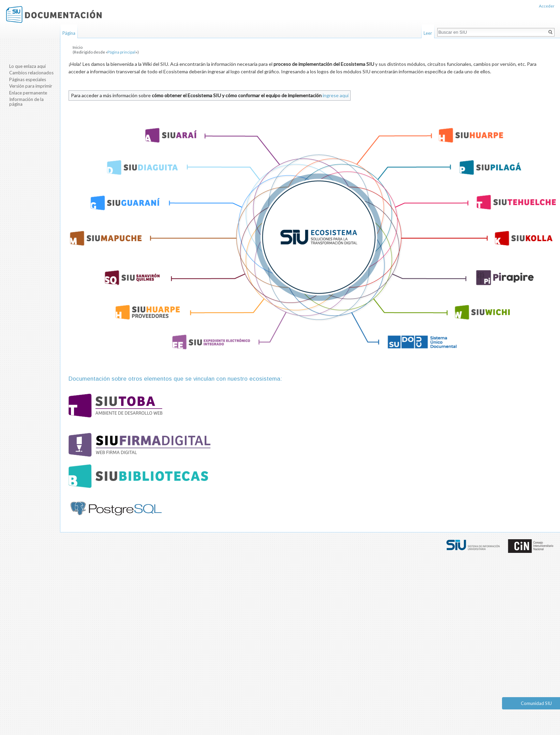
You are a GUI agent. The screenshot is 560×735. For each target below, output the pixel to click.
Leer (428, 33)
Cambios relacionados (31, 73)
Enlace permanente (28, 93)
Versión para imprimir (31, 86)
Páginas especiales (28, 79)
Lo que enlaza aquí (27, 66)
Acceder (547, 6)
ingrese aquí (336, 95)
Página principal (121, 52)
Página (69, 33)
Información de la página (26, 102)
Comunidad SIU (536, 703)
